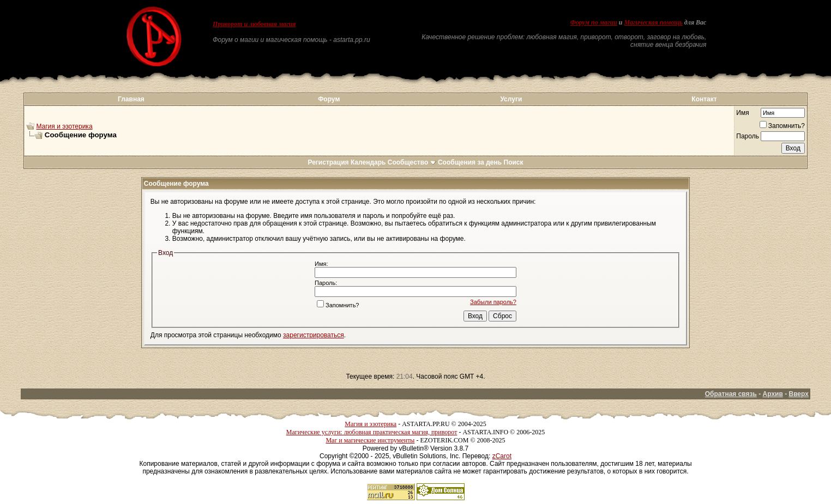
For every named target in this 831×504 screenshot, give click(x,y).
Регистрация (328, 162)
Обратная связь (731, 394)
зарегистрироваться (314, 335)
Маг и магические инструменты (370, 440)
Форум (329, 99)
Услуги (511, 99)
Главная (131, 99)
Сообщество (412, 162)
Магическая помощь (653, 22)
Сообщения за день (470, 162)
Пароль (748, 136)
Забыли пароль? (493, 302)
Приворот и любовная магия (254, 24)
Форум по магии (594, 22)
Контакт (704, 99)
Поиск (514, 162)
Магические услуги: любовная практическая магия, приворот (372, 432)
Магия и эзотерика (64, 126)
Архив (773, 394)
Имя (742, 113)
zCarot (502, 456)
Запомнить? (782, 126)
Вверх (798, 394)
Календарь (368, 162)
